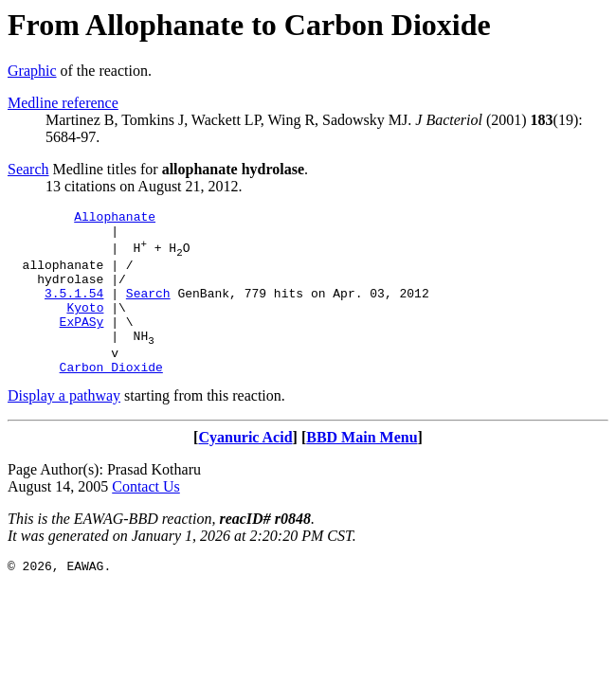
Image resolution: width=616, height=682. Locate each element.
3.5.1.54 (74, 310)
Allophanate (115, 219)
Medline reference (63, 103)
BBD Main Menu (362, 468)
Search (28, 169)
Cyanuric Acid (245, 468)
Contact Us (146, 518)
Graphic (32, 71)
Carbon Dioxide (111, 398)
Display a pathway (64, 427)
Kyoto (85, 327)
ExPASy (82, 344)
